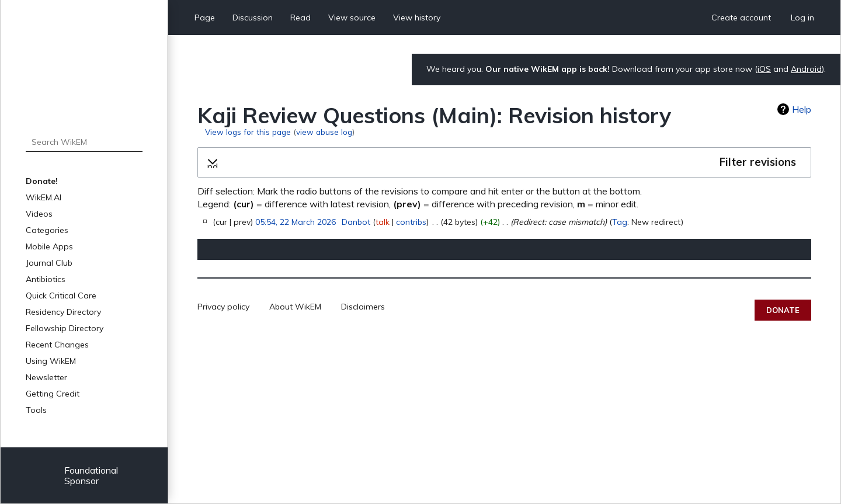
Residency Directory (63, 312)
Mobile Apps (49, 246)
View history (417, 18)
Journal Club (49, 263)
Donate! (42, 181)
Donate (783, 310)
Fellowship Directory (65, 328)
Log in (802, 18)
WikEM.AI (44, 197)
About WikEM (295, 307)
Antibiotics (46, 279)
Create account (741, 18)
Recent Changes (57, 345)
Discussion (253, 18)
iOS (764, 69)
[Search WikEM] (84, 142)
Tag (620, 222)
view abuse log (324, 132)
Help (802, 109)
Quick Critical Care (61, 296)
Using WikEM (51, 361)
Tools (36, 410)
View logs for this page (248, 132)
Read (300, 18)
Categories (47, 230)
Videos (39, 214)
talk (383, 222)
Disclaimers (363, 307)
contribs (411, 222)
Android (806, 69)
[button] (504, 162)
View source (352, 18)
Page (205, 18)
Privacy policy (223, 307)
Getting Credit (53, 394)
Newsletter (46, 377)
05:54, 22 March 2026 (296, 222)
